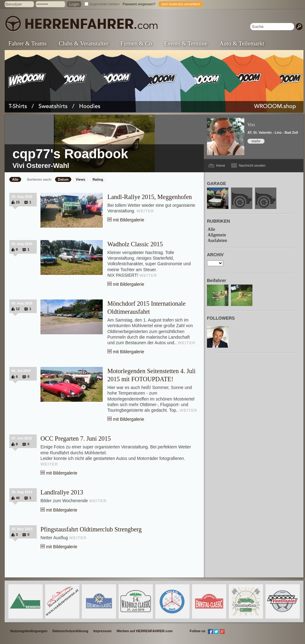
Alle (15, 179)
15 (18, 202)
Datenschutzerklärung (70, 631)
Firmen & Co (136, 43)
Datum (63, 179)
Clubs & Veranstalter (84, 43)
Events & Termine (186, 43)
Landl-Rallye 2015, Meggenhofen (150, 197)
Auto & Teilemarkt (242, 43)
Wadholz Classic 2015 (135, 244)
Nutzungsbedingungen (29, 631)
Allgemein (217, 235)
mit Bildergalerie (129, 220)
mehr (256, 141)
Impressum (103, 631)
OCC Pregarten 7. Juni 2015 (76, 438)
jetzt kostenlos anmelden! (181, 4)
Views (80, 179)
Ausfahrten (217, 241)
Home (221, 165)
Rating (98, 179)
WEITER (145, 211)
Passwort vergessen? (139, 4)
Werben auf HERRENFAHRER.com (144, 631)
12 (18, 309)
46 (18, 498)
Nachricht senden (252, 165)
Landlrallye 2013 (62, 492)
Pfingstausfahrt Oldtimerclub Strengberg (91, 529)
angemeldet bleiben (105, 4)
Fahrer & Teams (28, 43)
